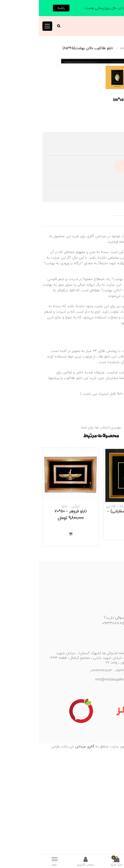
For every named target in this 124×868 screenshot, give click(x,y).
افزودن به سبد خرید (97, 265)
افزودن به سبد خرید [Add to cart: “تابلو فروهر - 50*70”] (32, 633)
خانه (117, 48)
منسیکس (104, 851)
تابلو (103, 48)
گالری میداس (45, 846)
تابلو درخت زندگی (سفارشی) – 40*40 (92, 613)
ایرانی (37, 605)
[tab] (62, 311)
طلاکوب (107, 450)
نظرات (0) (113, 319)
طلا (62, 456)
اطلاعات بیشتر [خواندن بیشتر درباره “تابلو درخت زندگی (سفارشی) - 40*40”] (93, 627)
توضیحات (113, 311)
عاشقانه (87, 48)
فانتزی (72, 605)
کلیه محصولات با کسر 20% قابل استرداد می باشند (81, 493)
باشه (22, 8)
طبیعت (102, 605)
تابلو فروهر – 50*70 (32, 610)
